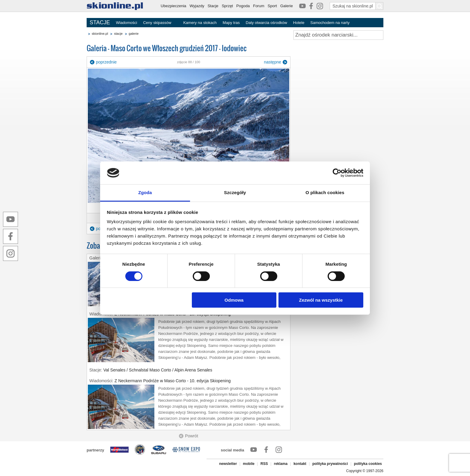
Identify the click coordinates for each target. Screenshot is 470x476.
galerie (134, 34)
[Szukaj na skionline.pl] (379, 6)
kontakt (300, 464)
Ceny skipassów (157, 23)
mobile (249, 464)
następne (272, 62)
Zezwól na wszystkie (321, 300)
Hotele (299, 23)
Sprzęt (228, 6)
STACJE (100, 22)
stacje (118, 34)
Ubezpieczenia (173, 6)
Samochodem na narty (330, 23)
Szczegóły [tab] (235, 192)
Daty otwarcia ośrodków (266, 23)
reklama (281, 464)
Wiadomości (127, 23)
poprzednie (106, 62)
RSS (264, 464)
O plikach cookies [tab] (325, 192)
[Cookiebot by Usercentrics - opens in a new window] (337, 173)
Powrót (192, 436)
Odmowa (234, 300)
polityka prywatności (330, 464)
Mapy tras (231, 23)
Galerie (287, 6)
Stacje (213, 6)
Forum (259, 6)
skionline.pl (100, 34)
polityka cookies (368, 464)
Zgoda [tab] (145, 192)
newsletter (228, 464)
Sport (272, 6)
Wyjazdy (197, 6)
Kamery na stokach (200, 23)
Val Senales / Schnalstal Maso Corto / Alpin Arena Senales (158, 370)
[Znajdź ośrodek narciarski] (338, 35)
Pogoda (243, 6)
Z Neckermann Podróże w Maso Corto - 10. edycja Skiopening (173, 381)
